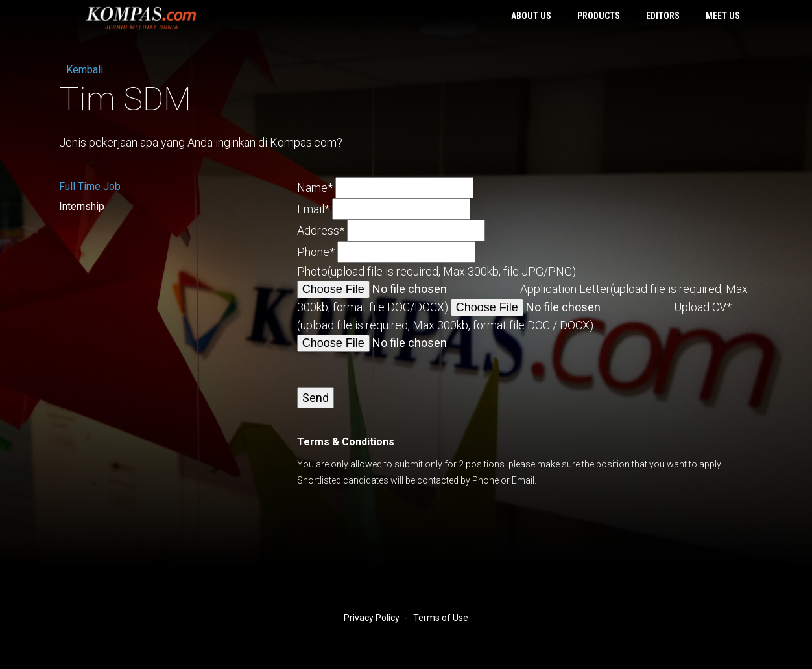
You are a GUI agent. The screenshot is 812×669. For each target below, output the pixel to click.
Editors (663, 16)
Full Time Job (90, 186)
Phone (316, 252)
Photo (436, 271)
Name (315, 188)
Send (316, 398)
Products (599, 16)
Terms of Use (441, 618)
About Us (531, 16)
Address (321, 230)
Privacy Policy (372, 618)
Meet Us (723, 16)
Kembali (81, 70)
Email (313, 209)
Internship (82, 206)
